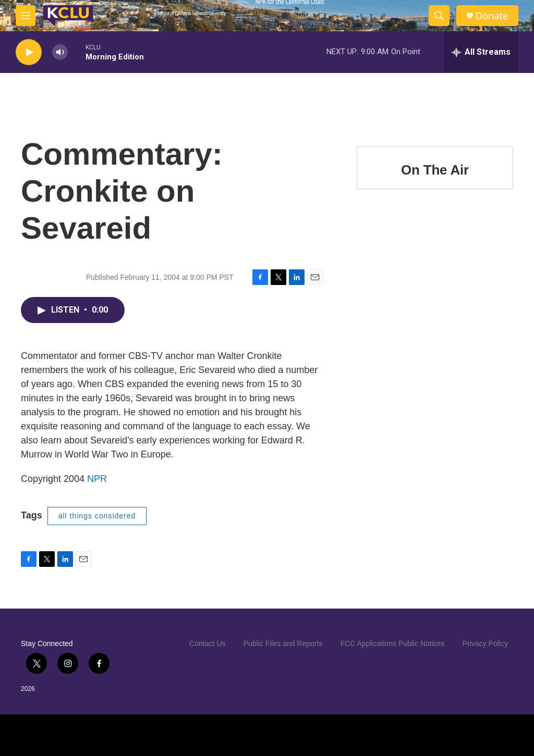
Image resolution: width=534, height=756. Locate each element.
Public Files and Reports (283, 643)
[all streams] (481, 52)
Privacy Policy (485, 643)
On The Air (435, 170)
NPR (97, 479)
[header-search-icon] (439, 16)
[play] (29, 52)
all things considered (97, 516)
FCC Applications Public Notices (393, 643)
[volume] (60, 52)
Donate (492, 16)
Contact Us (207, 643)
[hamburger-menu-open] (26, 16)
